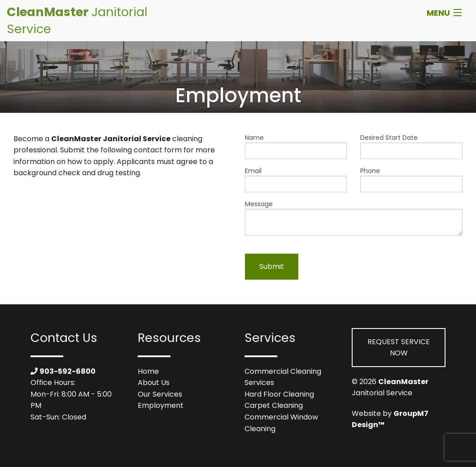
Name (296, 146)
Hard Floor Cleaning (279, 394)
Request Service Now (399, 347)
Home (148, 371)
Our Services (160, 394)
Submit (272, 266)
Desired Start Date (411, 146)
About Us (154, 383)
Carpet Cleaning (274, 405)
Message (354, 218)
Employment (161, 405)
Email (296, 179)
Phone (411, 179)
